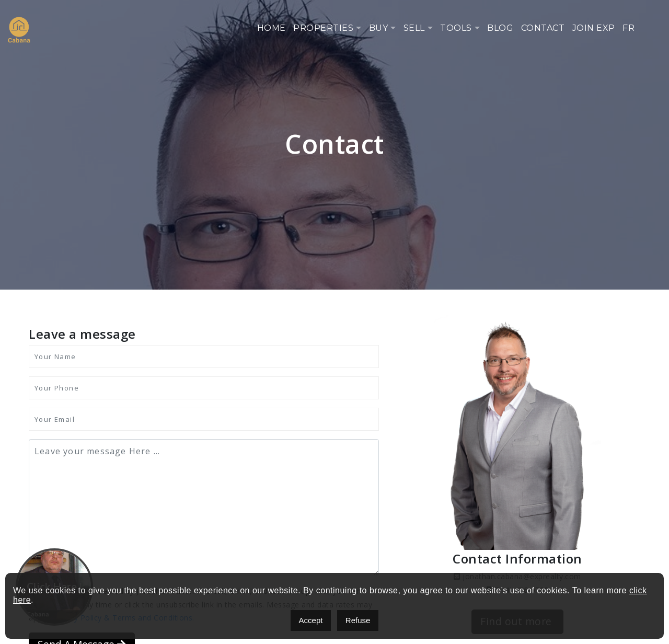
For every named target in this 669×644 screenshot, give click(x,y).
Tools (456, 28)
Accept (311, 620)
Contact (543, 28)
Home (272, 28)
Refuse (358, 620)
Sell (414, 28)
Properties (323, 28)
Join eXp (594, 28)
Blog (500, 28)
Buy (379, 28)
